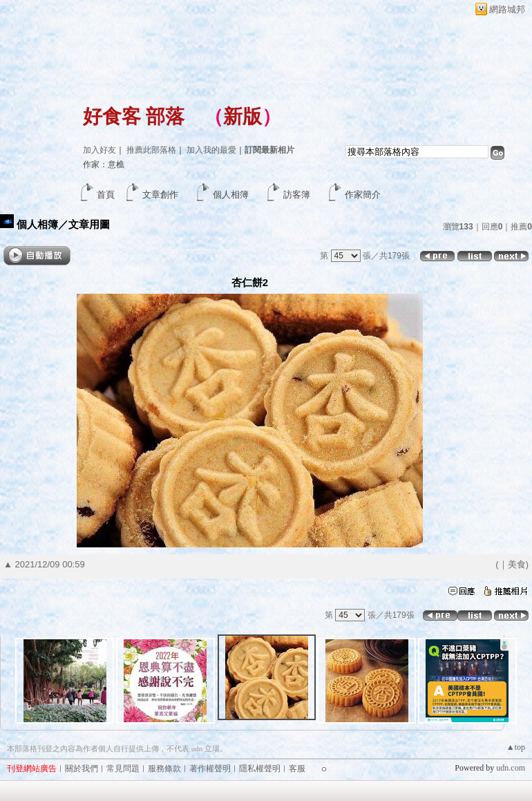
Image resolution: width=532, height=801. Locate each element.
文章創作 (160, 195)
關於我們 (82, 769)
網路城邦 (507, 9)
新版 (243, 116)
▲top (516, 747)
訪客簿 (297, 195)
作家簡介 (363, 195)
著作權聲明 (210, 769)
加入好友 (99, 150)
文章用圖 (89, 224)
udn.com (511, 768)
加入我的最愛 (211, 150)
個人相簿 (231, 195)
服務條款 (164, 769)
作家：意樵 (104, 164)
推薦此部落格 (151, 150)
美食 (517, 564)
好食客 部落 (134, 116)
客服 (297, 769)
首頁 (106, 195)
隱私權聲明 (260, 769)
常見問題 (123, 769)
